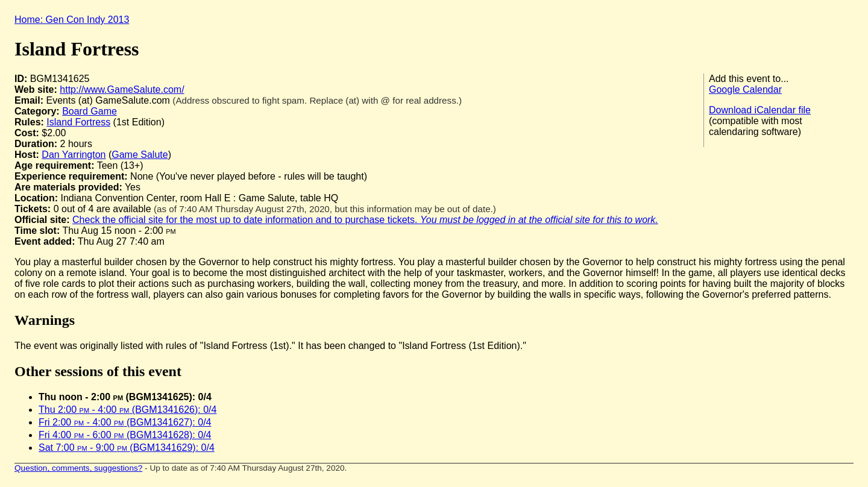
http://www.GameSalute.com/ (122, 90)
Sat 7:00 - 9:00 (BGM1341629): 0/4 (127, 448)
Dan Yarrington (74, 155)
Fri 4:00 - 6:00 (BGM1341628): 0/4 (125, 435)
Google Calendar (745, 90)
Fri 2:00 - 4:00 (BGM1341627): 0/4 (125, 422)
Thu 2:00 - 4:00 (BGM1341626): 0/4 (127, 410)
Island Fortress (78, 122)
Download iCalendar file (760, 110)
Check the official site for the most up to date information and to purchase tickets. (365, 220)
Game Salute (140, 155)
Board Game (90, 111)
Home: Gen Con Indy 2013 (72, 20)
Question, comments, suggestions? (78, 468)
